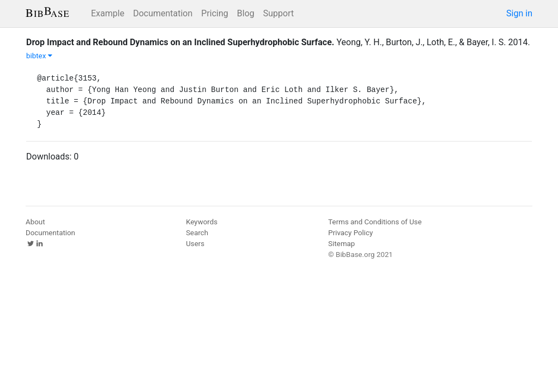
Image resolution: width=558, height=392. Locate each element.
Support (278, 13)
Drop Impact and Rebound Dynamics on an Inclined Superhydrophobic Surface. (180, 42)
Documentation (163, 13)
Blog (246, 13)
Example (108, 13)
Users (195, 244)
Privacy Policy (350, 233)
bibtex (39, 56)
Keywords (202, 222)
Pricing (215, 13)
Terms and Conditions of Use (375, 222)
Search (197, 233)
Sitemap (341, 244)
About (35, 222)
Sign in (519, 13)
